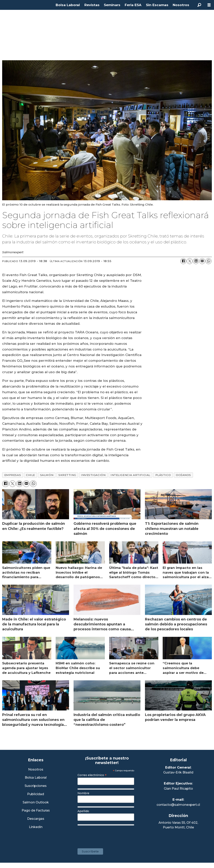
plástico (163, 475)
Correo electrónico (92, 775)
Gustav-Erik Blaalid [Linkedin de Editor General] (178, 772)
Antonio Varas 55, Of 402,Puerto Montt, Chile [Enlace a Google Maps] (178, 825)
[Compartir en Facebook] (183, 261)
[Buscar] (199, 5)
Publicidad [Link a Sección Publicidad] (36, 794)
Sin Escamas (157, 5)
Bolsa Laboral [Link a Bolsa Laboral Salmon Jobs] (36, 778)
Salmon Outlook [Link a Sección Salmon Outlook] (36, 803)
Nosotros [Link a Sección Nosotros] (36, 770)
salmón (47, 475)
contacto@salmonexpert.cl (178, 805)
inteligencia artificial (130, 475)
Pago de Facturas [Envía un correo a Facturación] (36, 811)
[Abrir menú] (209, 5)
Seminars (112, 5)
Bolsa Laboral (68, 5)
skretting (67, 475)
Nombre (83, 793)
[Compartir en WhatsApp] (208, 261)
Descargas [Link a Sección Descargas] (36, 819)
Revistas (92, 5)
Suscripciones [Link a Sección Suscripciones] (36, 786)
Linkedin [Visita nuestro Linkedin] (36, 827)
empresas (13, 475)
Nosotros (181, 5)
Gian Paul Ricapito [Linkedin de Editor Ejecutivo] (178, 789)
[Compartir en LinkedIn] (196, 261)
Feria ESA (133, 5)
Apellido (83, 811)
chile (30, 475)
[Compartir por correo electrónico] (202, 261)
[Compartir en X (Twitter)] (190, 261)
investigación (93, 475)
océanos (183, 475)
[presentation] (107, 835)
